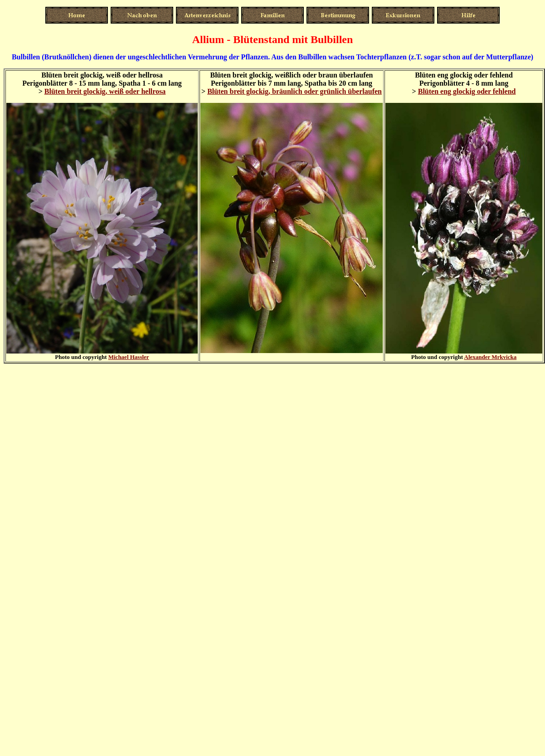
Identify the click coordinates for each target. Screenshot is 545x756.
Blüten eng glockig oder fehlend (467, 91)
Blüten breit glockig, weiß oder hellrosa (105, 91)
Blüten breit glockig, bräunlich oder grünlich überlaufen (294, 91)
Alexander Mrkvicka (491, 357)
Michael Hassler (129, 357)
